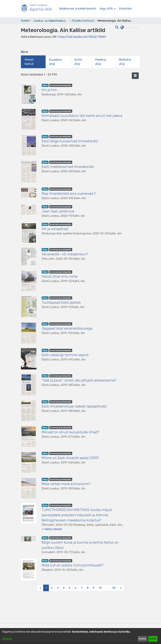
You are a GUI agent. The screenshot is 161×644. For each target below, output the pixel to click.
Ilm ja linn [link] (49, 90)
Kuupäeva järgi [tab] (55, 62)
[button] (135, 76)
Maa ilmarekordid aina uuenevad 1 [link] (69, 194)
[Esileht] (38, 9)
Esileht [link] (25, 21)
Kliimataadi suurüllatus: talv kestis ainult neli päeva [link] (82, 116)
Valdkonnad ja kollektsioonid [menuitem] (77, 9)
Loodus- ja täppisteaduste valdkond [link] (51, 21)
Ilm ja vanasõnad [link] (55, 229)
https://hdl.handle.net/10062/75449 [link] (82, 37)
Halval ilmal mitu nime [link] (60, 276)
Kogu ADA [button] (106, 9)
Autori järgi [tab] (78, 62)
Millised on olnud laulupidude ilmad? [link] (70, 432)
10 (100, 588)
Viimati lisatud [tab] (29, 62)
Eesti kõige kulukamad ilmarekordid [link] (70, 141)
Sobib (153, 639)
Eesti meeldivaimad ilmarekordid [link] (68, 167)
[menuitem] (107, 9)
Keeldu (142, 639)
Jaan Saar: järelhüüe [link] (58, 211)
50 (114, 588)
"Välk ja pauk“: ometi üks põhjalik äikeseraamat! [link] (79, 380)
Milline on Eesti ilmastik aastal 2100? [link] (70, 458)
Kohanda (7, 639)
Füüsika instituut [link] (83, 21)
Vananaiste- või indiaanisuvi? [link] (65, 254)
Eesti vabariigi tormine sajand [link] (65, 355)
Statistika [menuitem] (125, 9)
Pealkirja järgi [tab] (101, 62)
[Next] (121, 588)
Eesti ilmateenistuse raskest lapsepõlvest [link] (74, 406)
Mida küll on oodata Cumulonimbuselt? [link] (73, 565)
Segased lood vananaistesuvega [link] (67, 328)
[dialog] (80, 636)
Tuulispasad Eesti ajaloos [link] (61, 302)
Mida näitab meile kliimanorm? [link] (66, 484)
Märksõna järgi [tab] (125, 62)
